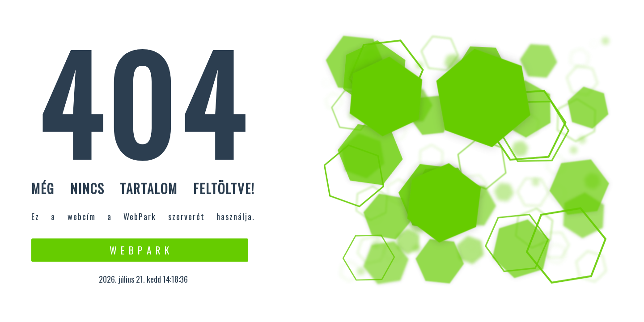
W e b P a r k (140, 250)
